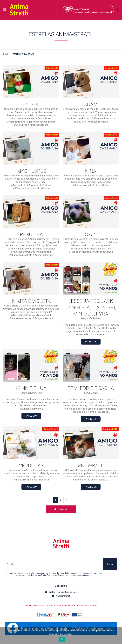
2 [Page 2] (61, 500)
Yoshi (31, 104)
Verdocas (31, 466)
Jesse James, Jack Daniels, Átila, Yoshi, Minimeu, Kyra (91, 307)
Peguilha (31, 234)
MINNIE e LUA (31, 388)
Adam (91, 104)
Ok (62, 639)
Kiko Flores (31, 171)
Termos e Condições (87, 606)
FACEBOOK (91, 342)
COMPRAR (61, 509)
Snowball (91, 466)
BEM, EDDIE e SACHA (91, 388)
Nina (91, 171)
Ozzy (91, 234)
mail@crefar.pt (63, 596)
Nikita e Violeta (31, 301)
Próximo (66, 500)
